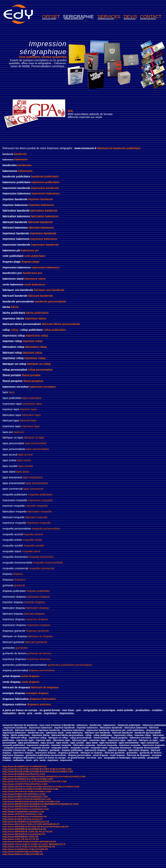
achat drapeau (30, 676)
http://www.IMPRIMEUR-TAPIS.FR (20, 837)
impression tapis (32, 404)
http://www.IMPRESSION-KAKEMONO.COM (26, 809)
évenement (47, 557)
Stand (27, 381)
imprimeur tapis (31, 426)
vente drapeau (30, 682)
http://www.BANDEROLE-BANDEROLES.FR (26, 822)
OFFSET (51, 17)
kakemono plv (30, 250)
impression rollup (37, 336)
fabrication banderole (43, 210)
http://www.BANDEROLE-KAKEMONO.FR (25, 817)
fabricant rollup (33, 353)
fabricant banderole (40, 222)
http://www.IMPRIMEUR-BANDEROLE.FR (24, 829)
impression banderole (45, 188)
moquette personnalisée (46, 528)
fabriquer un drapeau (40, 636)
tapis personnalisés (37, 449)
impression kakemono (45, 193)
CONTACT (151, 17)
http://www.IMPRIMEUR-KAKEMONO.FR (24, 834)
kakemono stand (35, 279)
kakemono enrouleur (43, 387)
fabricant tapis (28, 420)
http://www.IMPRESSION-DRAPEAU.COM (25, 807)
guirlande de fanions (39, 653)
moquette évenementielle (48, 563)
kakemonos (25, 171)
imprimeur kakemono (44, 239)
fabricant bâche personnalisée (61, 324)
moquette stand (31, 551)
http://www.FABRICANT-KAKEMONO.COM (25, 797)
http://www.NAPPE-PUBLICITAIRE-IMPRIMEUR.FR (29, 842)
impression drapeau (39, 597)
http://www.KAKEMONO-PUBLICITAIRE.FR (25, 849)
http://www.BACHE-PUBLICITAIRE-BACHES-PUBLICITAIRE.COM (37, 769)
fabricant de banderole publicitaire (119, 148)
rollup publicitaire (55, 330)
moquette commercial (42, 568)
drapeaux (20, 580)
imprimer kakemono (41, 205)
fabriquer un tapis (34, 438)
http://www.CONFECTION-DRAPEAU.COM (25, 784)
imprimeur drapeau (37, 619)
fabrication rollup (36, 347)
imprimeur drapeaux (39, 659)
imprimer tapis (28, 409)
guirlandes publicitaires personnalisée (70, 665)
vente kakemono (34, 284)
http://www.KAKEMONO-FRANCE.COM (23, 812)
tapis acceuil (25, 455)
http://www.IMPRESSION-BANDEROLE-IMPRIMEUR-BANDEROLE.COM (40, 804)
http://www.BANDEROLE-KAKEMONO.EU (25, 767)
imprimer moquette (37, 506)
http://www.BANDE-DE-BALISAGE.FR (23, 819)
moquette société (34, 546)
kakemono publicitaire (45, 182)
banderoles (25, 165)
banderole (20, 154)
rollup (15, 330)
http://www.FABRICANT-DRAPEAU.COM (24, 794)
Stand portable (31, 375)
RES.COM (74, 787)
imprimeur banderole (43, 233)
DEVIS (130, 17)
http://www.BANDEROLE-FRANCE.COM (24, 774)
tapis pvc (19, 432)
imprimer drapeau (35, 602)
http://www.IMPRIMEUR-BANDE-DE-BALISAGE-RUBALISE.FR (35, 827)
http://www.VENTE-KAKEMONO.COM (22, 814)
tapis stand (23, 472)
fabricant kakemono (41, 228)
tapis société (25, 466)
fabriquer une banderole (49, 290)
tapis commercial (33, 489)
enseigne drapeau (37, 693)
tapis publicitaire (32, 398)
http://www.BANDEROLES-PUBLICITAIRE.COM (28, 779)
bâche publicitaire (37, 313)
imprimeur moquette (39, 523)
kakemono (21, 159)
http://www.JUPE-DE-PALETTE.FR (21, 839)
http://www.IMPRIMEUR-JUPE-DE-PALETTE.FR (28, 832)
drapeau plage (30, 262)
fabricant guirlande (36, 642)
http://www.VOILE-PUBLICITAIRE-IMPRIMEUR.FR (29, 847)
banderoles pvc (33, 273)
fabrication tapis (31, 415)
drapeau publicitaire (38, 591)
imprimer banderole (41, 199)
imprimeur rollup (35, 358)
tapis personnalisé (36, 443)
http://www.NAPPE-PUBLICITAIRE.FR (22, 852)
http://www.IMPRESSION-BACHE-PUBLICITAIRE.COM (31, 802)
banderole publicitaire (45, 176)
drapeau (18, 574)
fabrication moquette (40, 511)
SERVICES (109, 17)
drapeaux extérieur (39, 704)
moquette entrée (33, 540)
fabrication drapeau (37, 608)
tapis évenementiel (37, 483)
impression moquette (40, 500)
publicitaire (46, 494)
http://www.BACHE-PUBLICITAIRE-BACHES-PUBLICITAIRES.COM (38, 772)
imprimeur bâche (36, 318)
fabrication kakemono (45, 216)
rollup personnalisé (40, 370)
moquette (33, 494)
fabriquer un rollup (39, 364)
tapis (12, 392)
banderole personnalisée (51, 301)
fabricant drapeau (34, 614)
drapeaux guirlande (37, 631)
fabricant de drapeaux (45, 687)
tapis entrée (24, 460)
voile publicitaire (35, 256)
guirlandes (22, 648)
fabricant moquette (36, 517)
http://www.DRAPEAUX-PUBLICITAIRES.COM (27, 792)
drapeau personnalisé (42, 670)
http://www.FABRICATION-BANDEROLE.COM (27, 799)
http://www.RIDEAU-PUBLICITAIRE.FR (23, 854)
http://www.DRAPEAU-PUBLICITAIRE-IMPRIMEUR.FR (31, 824)
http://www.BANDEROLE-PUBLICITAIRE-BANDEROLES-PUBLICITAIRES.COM (44, 777)
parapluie (37, 381)
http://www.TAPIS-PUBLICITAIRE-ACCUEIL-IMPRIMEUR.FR (34, 844)
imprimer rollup (33, 341)
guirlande (20, 585)
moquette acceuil (33, 534)
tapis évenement (33, 477)
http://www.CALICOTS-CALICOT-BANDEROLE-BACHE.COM (34, 782)
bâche (15, 307)
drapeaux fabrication (43, 699)
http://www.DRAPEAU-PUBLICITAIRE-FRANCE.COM (30, 789)
